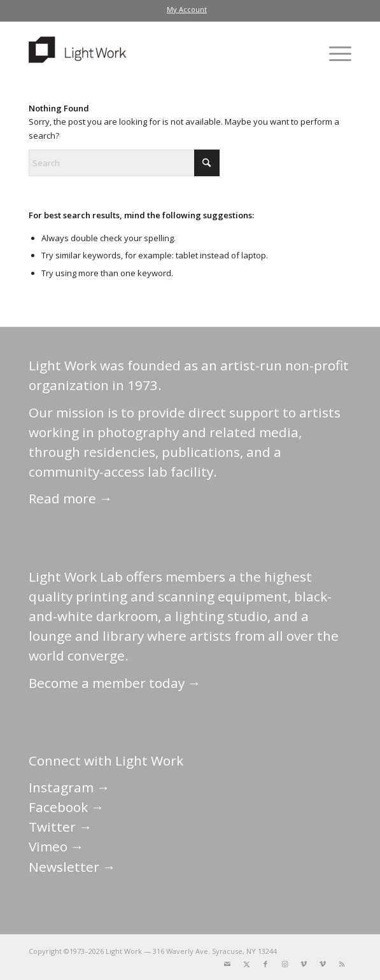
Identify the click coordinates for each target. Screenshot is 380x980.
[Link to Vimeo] (304, 964)
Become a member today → (115, 683)
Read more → (71, 498)
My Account (187, 9)
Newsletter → (72, 867)
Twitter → (60, 827)
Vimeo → (56, 846)
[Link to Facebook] (265, 964)
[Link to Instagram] (285, 964)
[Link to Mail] (227, 964)
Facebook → (67, 807)
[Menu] (334, 53)
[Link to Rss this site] (342, 964)
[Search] (124, 163)
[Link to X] (246, 964)
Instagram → (69, 787)
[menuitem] (187, 10)
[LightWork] (158, 53)
